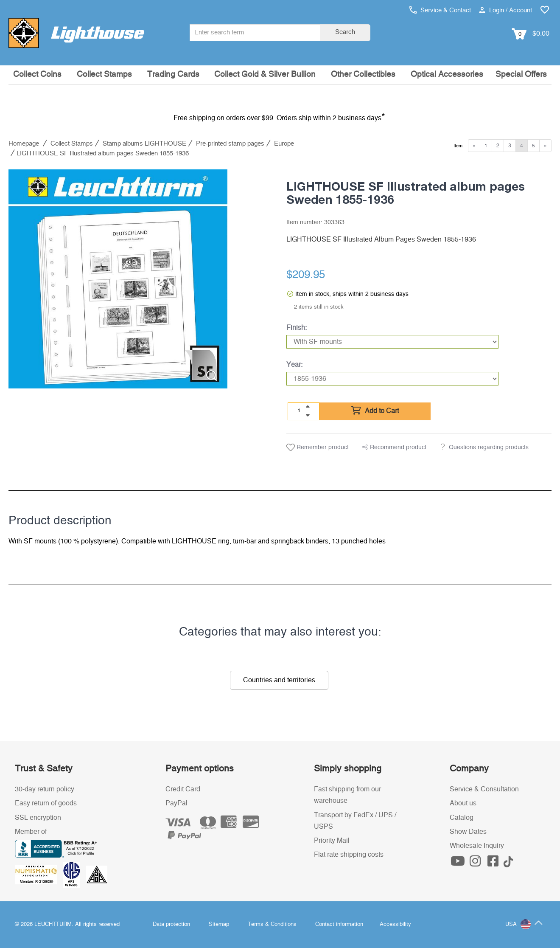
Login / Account (505, 10)
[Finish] (392, 342)
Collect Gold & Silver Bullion (265, 75)
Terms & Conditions (272, 924)
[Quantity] (299, 411)
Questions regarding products (489, 447)
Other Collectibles (363, 75)
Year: (294, 365)
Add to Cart (375, 411)
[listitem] (118, 279)
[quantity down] (308, 415)
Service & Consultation (484, 789)
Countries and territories (279, 680)
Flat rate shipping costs (349, 855)
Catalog (462, 818)
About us (463, 803)
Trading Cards (173, 75)
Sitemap (219, 924)
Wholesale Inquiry (477, 846)
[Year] (392, 379)
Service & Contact (440, 10)
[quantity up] (308, 407)
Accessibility (395, 924)
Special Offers (521, 75)
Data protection (171, 924)
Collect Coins (37, 75)
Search (345, 32)
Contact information (339, 924)
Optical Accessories (447, 75)
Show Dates (468, 832)
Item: (459, 146)
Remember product (318, 447)
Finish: (297, 328)
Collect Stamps (104, 75)
